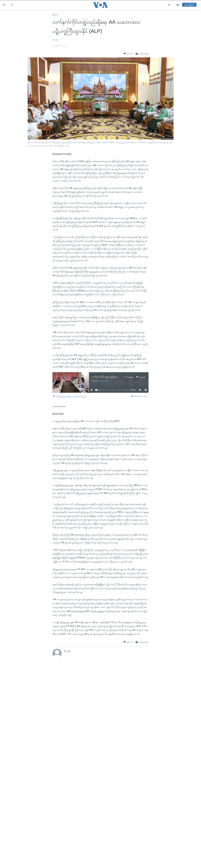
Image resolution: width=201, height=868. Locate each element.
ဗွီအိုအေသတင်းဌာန (102, 381)
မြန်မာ (55, 14)
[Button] (128, 54)
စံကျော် (55, 40)
